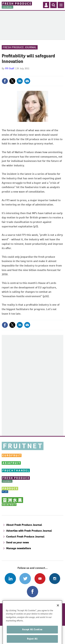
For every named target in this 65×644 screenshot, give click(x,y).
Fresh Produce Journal (20, 47)
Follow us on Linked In (10, 579)
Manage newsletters (19, 548)
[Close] (58, 610)
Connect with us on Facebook (32, 592)
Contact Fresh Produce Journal (25, 537)
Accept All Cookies (32, 634)
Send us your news (18, 542)
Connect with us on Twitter (25, 579)
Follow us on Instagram (55, 579)
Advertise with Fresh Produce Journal (29, 531)
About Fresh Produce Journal (24, 525)
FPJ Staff (10, 68)
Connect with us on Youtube (40, 579)
